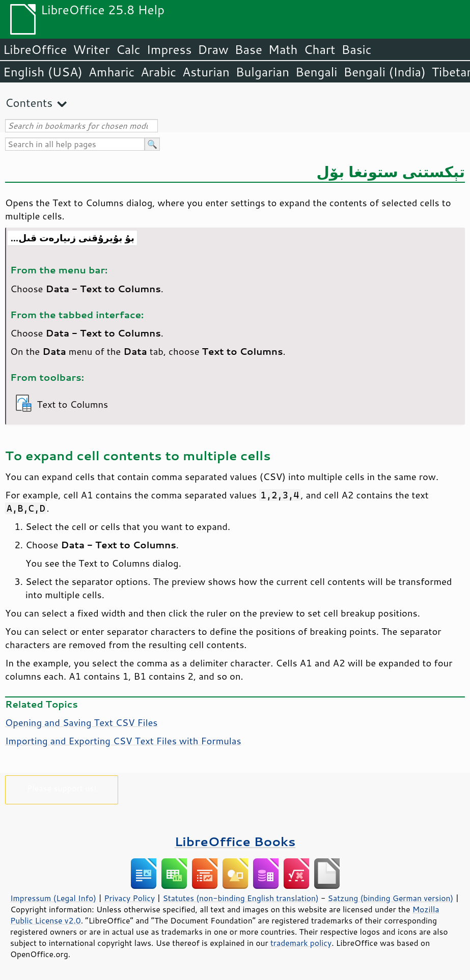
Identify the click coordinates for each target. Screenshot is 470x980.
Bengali (316, 72)
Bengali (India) (385, 72)
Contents (29, 103)
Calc (128, 49)
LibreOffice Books (235, 841)
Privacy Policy (129, 898)
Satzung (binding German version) (391, 898)
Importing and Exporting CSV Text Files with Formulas (123, 741)
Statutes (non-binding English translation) (240, 898)
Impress (169, 49)
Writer (91, 49)
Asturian (206, 72)
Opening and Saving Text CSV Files (81, 722)
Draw (213, 49)
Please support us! (62, 788)
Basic (356, 49)
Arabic (158, 72)
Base (248, 49)
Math (283, 49)
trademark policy (301, 943)
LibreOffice (35, 49)
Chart (319, 49)
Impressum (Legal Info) (53, 898)
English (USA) (43, 72)
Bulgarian (262, 72)
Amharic (112, 72)
